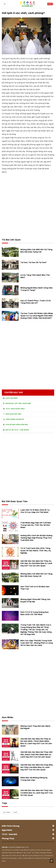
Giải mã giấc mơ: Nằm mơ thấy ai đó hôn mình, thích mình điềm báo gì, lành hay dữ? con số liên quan (36, 742)
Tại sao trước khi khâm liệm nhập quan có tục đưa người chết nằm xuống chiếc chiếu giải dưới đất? (37, 316)
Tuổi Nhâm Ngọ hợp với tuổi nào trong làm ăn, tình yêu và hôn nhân (36, 525)
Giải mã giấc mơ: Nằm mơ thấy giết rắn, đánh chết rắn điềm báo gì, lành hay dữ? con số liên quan (37, 754)
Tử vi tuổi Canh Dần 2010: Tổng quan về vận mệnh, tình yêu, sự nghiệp (36, 551)
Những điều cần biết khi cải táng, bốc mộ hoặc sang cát (37, 251)
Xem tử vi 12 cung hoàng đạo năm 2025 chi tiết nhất (35, 613)
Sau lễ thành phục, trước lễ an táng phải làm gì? (36, 302)
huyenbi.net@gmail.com (18, 847)
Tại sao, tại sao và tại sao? (34, 262)
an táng (7, 812)
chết (15, 812)
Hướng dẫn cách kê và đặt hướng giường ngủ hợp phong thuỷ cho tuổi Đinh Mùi (36, 538)
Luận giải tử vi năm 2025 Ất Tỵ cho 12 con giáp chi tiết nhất (35, 511)
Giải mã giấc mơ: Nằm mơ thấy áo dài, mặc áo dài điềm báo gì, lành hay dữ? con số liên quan (36, 563)
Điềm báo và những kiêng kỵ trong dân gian (34, 779)
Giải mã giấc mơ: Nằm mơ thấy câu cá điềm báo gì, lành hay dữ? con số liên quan (37, 793)
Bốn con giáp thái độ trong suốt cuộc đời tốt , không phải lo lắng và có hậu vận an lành (37, 643)
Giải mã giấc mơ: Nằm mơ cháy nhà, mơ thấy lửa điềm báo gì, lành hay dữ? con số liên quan (37, 767)
